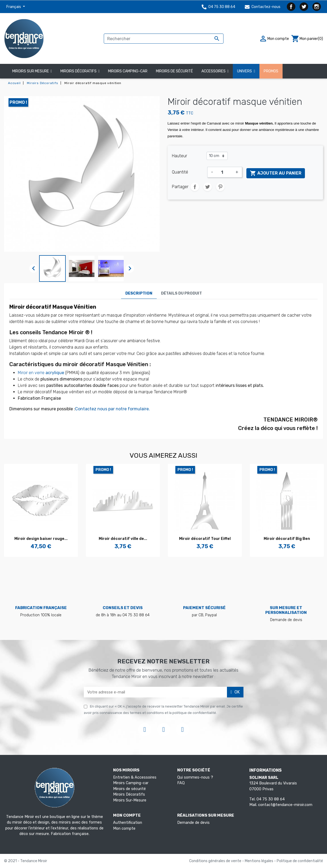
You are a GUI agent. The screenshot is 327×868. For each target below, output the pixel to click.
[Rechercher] (164, 39)
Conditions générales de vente (216, 861)
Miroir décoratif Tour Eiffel (205, 539)
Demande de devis (193, 823)
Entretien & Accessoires (135, 777)
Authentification (128, 823)
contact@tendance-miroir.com (285, 805)
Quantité (180, 172)
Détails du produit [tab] (181, 293)
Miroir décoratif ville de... (123, 539)
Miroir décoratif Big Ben (287, 539)
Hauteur (179, 156)
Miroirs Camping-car (131, 783)
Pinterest (220, 187)
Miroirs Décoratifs (129, 794)
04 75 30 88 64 (218, 7)
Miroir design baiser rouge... (41, 539)
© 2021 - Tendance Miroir (26, 861)
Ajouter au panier (276, 173)
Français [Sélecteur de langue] (14, 7)
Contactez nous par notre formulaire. (112, 409)
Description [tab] (139, 293)
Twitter (304, 7)
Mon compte (124, 828)
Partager (195, 187)
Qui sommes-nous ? (195, 777)
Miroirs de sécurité (129, 789)
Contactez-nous (263, 7)
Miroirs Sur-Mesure (130, 800)
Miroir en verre (41, 373)
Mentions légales (259, 861)
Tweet (208, 187)
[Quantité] (224, 172)
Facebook (291, 7)
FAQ (181, 783)
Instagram (317, 7)
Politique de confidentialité (300, 861)
